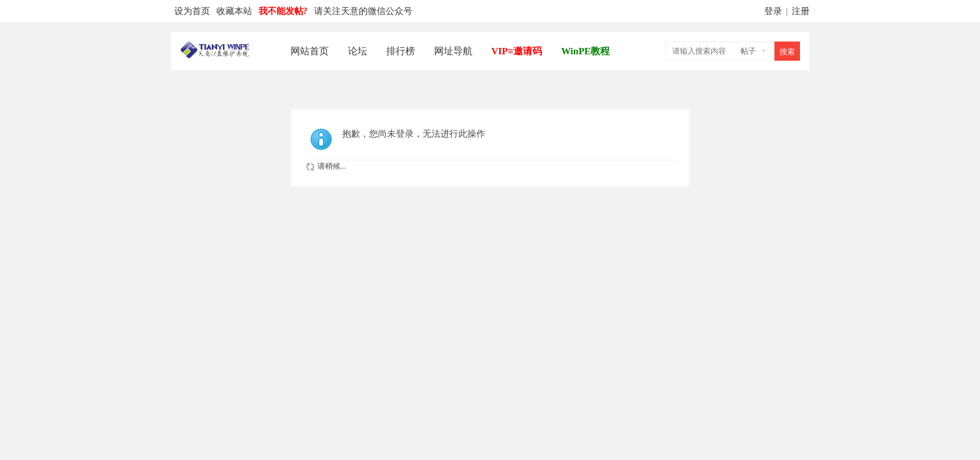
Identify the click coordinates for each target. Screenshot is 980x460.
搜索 (787, 52)
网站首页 (310, 51)
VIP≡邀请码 (517, 51)
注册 (801, 11)
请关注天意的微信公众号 (363, 11)
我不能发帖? (283, 11)
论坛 (358, 51)
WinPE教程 (585, 51)
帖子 (748, 51)
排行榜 (401, 51)
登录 (773, 11)
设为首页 (192, 11)
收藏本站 (234, 11)
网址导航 (453, 51)
